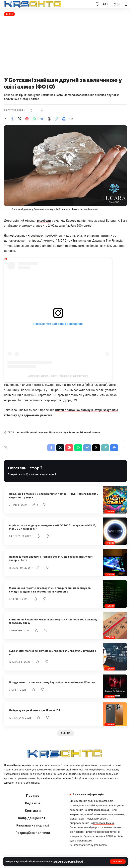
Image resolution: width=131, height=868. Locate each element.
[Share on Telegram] (42, 119)
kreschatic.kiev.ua (99, 810)
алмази (43, 432)
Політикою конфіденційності (68, 862)
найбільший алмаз (88, 432)
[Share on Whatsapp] (34, 119)
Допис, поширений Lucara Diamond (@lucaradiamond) (58, 376)
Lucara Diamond (26, 432)
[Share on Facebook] (12, 119)
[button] (118, 862)
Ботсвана (56, 432)
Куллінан (69, 432)
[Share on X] (20, 119)
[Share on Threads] (49, 119)
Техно (9, 14)
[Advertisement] (65, 47)
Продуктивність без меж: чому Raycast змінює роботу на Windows (52, 682)
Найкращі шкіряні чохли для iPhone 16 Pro (36, 710)
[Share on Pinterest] (27, 119)
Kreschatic (35, 236)
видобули (44, 221)
